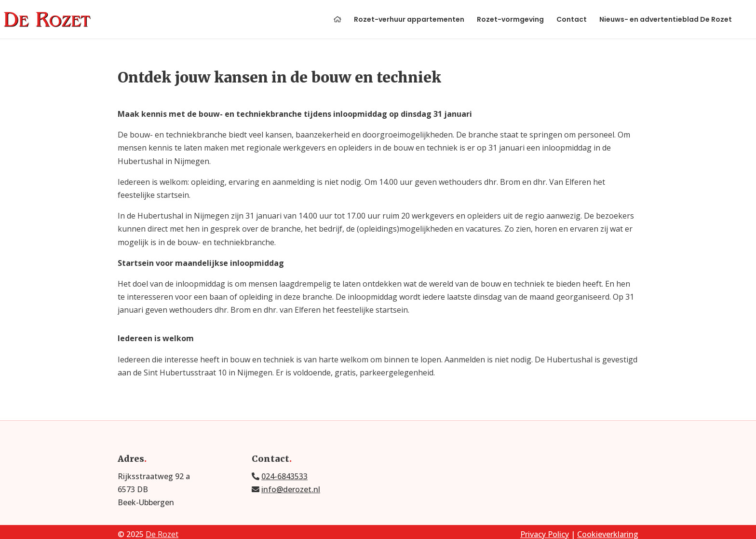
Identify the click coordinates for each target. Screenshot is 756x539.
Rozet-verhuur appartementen (409, 20)
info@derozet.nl (291, 489)
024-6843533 (284, 476)
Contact (572, 20)
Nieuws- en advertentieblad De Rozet (666, 20)
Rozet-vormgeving (510, 20)
